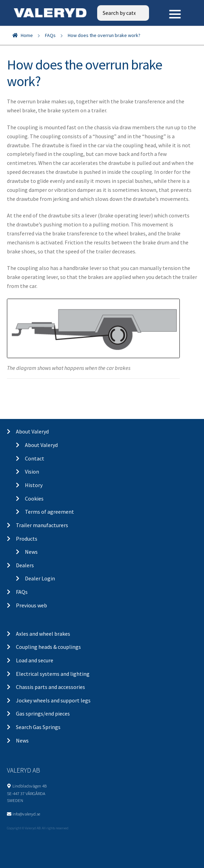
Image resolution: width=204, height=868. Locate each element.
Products (27, 539)
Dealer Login (40, 578)
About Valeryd (32, 431)
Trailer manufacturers (42, 525)
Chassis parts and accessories (50, 687)
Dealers (25, 565)
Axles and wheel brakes (43, 634)
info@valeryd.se (26, 814)
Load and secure (35, 660)
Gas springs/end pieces (43, 713)
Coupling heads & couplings (48, 647)
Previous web (31, 605)
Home (27, 35)
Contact (35, 458)
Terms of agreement (49, 512)
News (31, 552)
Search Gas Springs (38, 727)
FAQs (50, 35)
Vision (32, 472)
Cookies (34, 498)
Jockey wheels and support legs (53, 700)
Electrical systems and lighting (53, 674)
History (34, 485)
